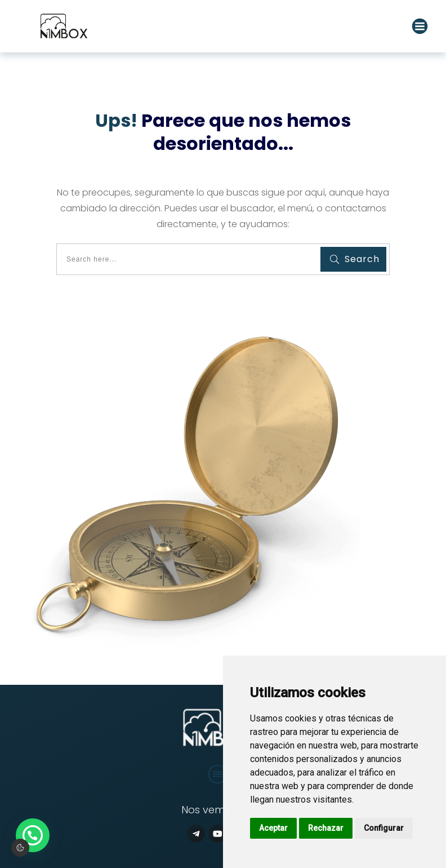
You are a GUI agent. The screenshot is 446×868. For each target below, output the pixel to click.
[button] (33, 835)
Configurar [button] (384, 828)
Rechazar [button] (326, 828)
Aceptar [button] (273, 828)
